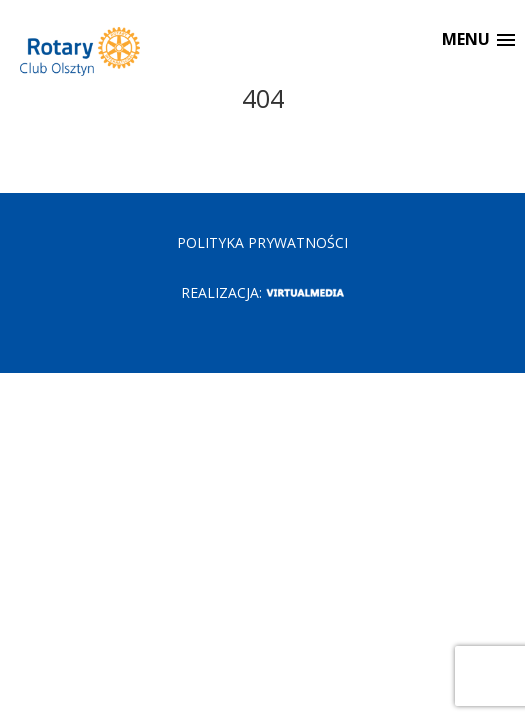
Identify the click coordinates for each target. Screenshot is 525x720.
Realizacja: (262, 292)
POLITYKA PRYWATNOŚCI (262, 242)
